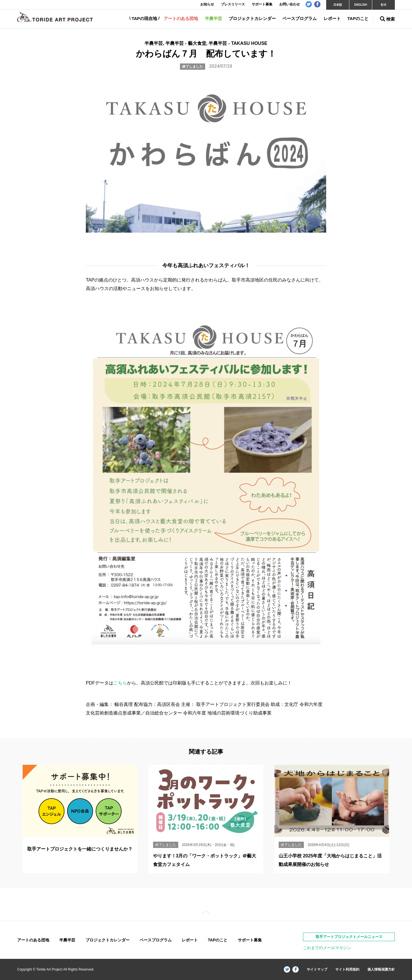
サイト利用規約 (347, 969)
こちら (120, 683)
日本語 (338, 5)
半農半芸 (213, 18)
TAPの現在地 (144, 18)
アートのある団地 (181, 18)
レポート (332, 18)
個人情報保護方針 (381, 969)
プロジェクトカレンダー (252, 18)
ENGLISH (360, 5)
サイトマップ (317, 969)
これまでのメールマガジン (327, 948)
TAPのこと (358, 18)
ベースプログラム (300, 18)
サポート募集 (250, 940)
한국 (383, 5)
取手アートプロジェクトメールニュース (349, 937)
